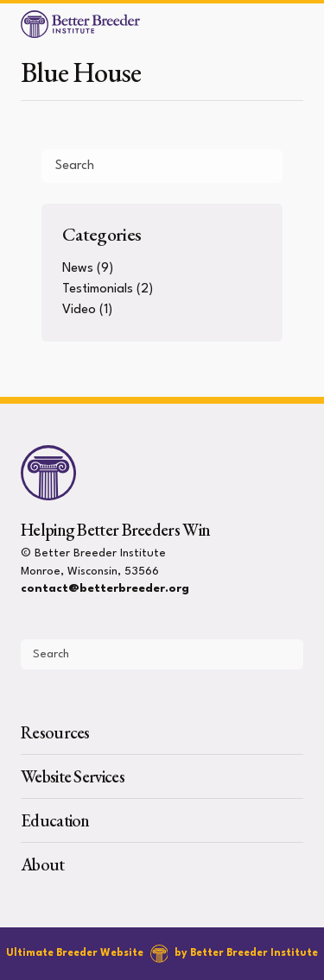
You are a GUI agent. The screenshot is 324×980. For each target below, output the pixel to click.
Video (79, 310)
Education (55, 820)
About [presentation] (43, 864)
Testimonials (98, 289)
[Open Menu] (303, 24)
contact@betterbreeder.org (105, 589)
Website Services (73, 776)
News (78, 269)
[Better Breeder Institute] (80, 24)
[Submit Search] (263, 166)
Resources (55, 732)
